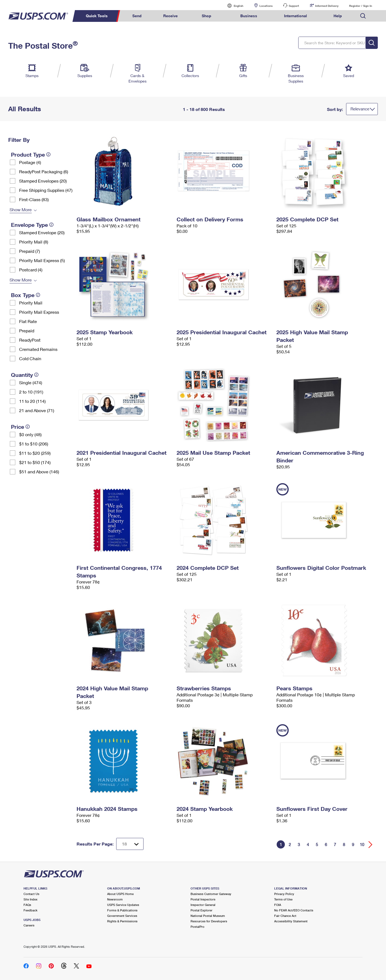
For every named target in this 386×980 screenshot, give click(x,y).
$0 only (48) (30, 434)
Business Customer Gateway (211, 894)
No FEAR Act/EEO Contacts (294, 910)
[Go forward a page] (371, 845)
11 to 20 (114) (32, 401)
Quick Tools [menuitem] (97, 16)
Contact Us (31, 894)
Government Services (122, 916)
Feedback (30, 910)
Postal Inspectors (203, 899)
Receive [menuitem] (170, 16)
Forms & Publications (122, 910)
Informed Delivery (327, 6)
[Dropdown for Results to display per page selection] (130, 844)
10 (362, 844)
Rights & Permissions (122, 921)
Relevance (360, 109)
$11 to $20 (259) (35, 453)
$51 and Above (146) (39, 472)
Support (294, 6)
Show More (21, 209)
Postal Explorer (201, 910)
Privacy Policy (284, 894)
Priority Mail (31, 303)
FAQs (27, 905)
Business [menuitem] (249, 16)
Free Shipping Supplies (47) (46, 190)
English (233, 6)
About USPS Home (120, 894)
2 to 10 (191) (31, 392)
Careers (29, 925)
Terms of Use (283, 899)
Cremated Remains (38, 349)
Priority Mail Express (39, 312)
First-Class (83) (34, 199)
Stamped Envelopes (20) (43, 181)
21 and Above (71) (37, 410)
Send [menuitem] (137, 16)
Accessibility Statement (291, 921)
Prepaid (27, 331)
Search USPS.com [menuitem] (363, 16)
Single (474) (31, 382)
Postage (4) (30, 162)
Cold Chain (30, 358)
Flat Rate (28, 321)
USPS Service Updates (123, 905)
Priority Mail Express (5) (42, 260)
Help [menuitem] (338, 16)
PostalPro (198, 927)
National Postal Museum (208, 916)
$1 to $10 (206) (34, 444)
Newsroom (115, 899)
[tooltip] (48, 154)
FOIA (278, 905)
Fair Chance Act (285, 916)
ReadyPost (30, 340)
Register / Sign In (361, 6)
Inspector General (203, 905)
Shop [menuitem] (207, 16)
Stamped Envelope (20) (42, 232)
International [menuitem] (296, 16)
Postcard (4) (31, 270)
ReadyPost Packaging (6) (44, 171)
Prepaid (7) (30, 251)
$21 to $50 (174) (35, 462)
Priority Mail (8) (34, 242)
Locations (266, 6)
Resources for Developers (209, 921)
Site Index (30, 899)
